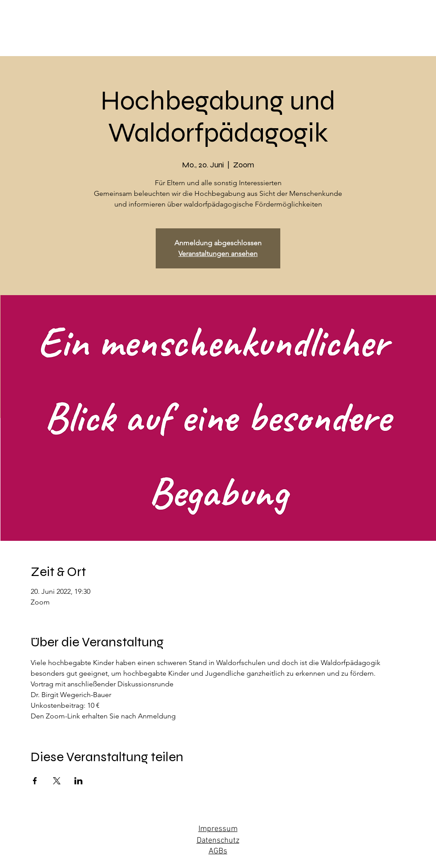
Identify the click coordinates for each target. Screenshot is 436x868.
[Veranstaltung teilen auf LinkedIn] (79, 781)
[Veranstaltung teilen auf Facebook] (35, 781)
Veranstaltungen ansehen (218, 254)
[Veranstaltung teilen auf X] (57, 781)
